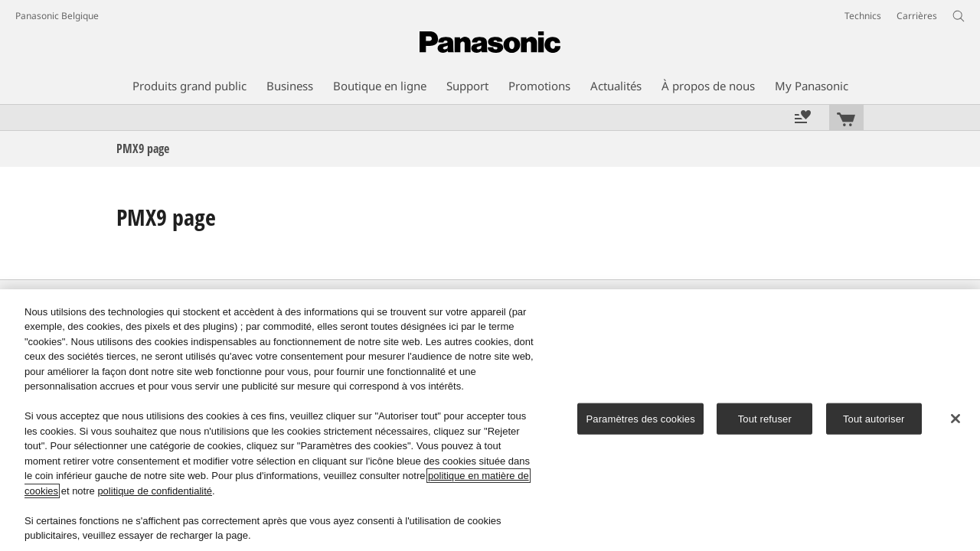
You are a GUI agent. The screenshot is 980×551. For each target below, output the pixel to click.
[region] (490, 420)
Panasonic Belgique (57, 16)
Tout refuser (765, 419)
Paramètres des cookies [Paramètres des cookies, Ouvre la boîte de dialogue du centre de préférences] (640, 419)
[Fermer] (955, 419)
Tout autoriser (874, 419)
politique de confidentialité (155, 491)
